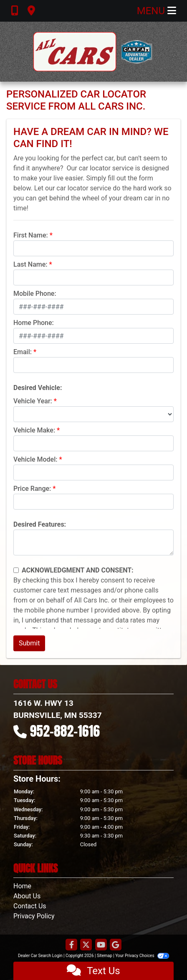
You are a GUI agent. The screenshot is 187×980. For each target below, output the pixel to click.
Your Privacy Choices (142, 956)
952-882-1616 (65, 731)
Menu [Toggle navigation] (157, 11)
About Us (27, 896)
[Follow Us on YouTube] (101, 945)
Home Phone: (34, 323)
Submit (29, 643)
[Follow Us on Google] (116, 945)
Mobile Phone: (35, 294)
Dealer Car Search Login (40, 956)
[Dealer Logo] (93, 52)
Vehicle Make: (34, 430)
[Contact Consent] (16, 570)
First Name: (31, 235)
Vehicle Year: (33, 401)
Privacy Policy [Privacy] (34, 916)
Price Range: (32, 489)
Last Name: (30, 264)
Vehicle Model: (35, 459)
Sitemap (105, 956)
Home (22, 886)
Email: (23, 352)
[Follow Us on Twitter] (86, 945)
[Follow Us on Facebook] (71, 945)
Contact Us (30, 906)
